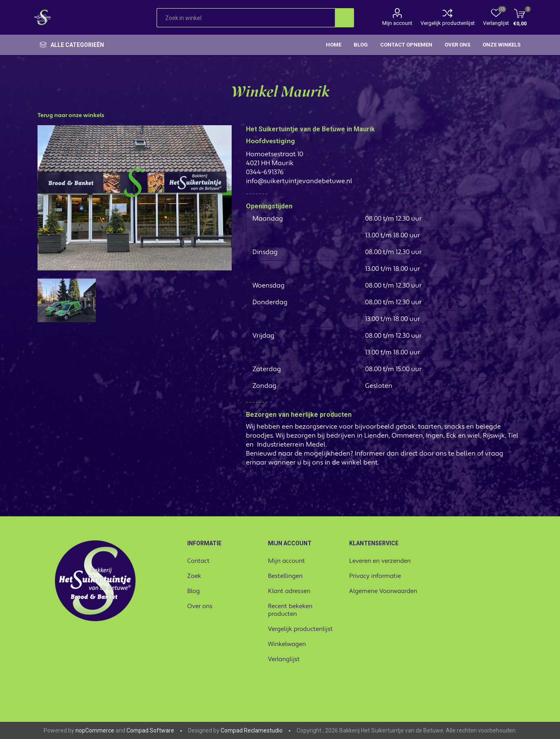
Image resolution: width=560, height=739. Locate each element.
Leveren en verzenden (380, 561)
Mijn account (397, 23)
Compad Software (150, 730)
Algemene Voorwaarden (383, 591)
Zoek (194, 576)
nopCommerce (95, 730)
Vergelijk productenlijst (448, 23)
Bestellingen (285, 576)
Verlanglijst (284, 659)
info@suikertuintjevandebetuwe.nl (299, 181)
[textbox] (246, 18)
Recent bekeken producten (290, 610)
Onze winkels (501, 45)
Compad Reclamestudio (252, 730)
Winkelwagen (287, 644)
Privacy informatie (375, 576)
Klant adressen (289, 591)
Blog (194, 591)
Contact (198, 561)
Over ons (200, 606)
